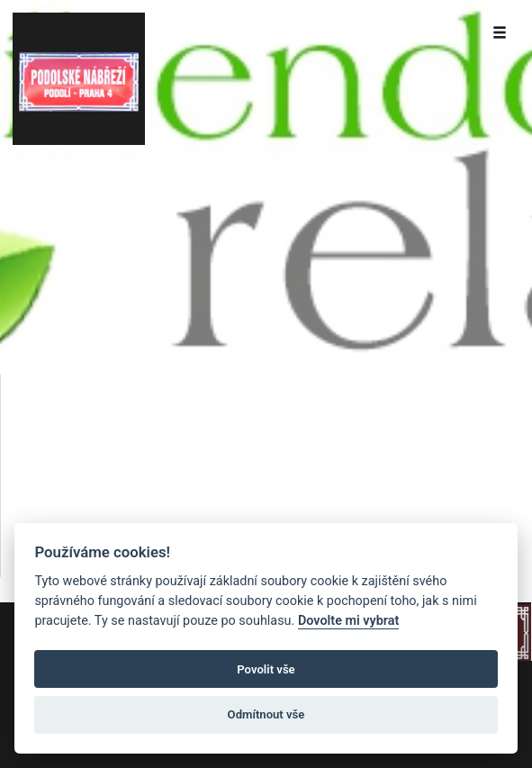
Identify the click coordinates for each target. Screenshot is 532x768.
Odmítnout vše (266, 714)
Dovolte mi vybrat (348, 621)
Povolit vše (266, 669)
